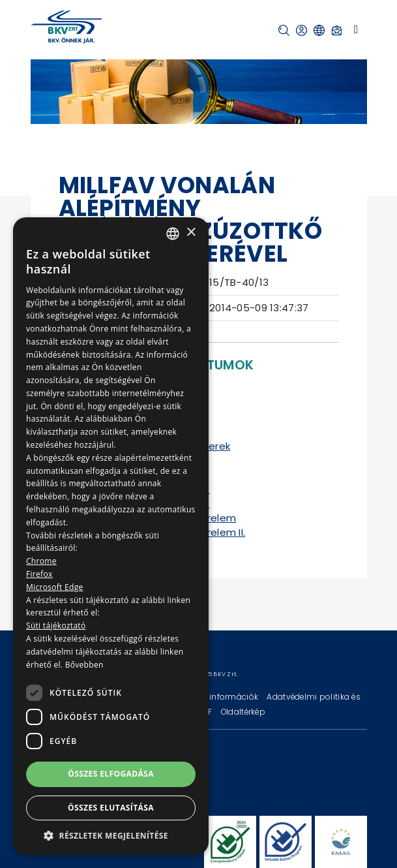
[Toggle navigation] (356, 29)
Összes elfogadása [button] (111, 774)
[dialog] (111, 536)
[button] (284, 30)
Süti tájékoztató (56, 626)
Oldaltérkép (243, 712)
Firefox (39, 574)
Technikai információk (214, 697)
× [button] (191, 233)
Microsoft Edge (55, 587)
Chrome (41, 561)
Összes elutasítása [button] (111, 808)
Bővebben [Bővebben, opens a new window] (84, 665)
